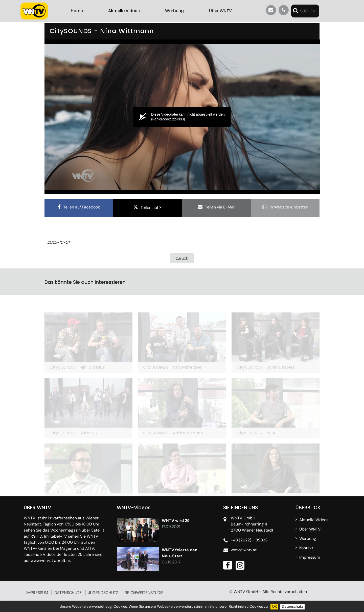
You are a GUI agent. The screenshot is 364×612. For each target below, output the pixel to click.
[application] (182, 117)
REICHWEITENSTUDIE (144, 593)
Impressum (310, 557)
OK (274, 606)
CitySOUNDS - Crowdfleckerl (173, 367)
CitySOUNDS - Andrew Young (173, 433)
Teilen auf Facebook (82, 207)
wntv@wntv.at (244, 550)
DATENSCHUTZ (68, 593)
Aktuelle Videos (124, 11)
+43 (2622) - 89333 (249, 540)
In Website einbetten (289, 207)
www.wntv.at (42, 561)
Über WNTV (220, 11)
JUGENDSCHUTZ (103, 593)
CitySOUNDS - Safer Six (74, 433)
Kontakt (306, 548)
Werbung (174, 11)
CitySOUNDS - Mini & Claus (77, 367)
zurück (182, 258)
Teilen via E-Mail (220, 207)
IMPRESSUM (37, 593)
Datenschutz (292, 606)
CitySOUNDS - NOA (256, 433)
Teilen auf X (151, 208)
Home (77, 11)
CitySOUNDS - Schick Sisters (266, 367)
